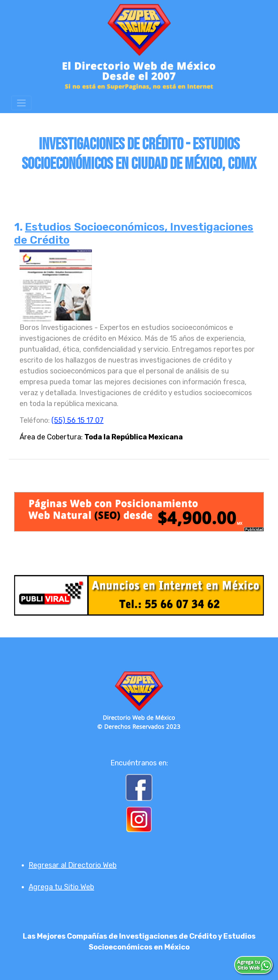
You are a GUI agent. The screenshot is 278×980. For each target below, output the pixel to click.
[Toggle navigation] (21, 103)
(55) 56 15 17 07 (77, 420)
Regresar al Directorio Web (73, 865)
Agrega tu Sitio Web (61, 887)
